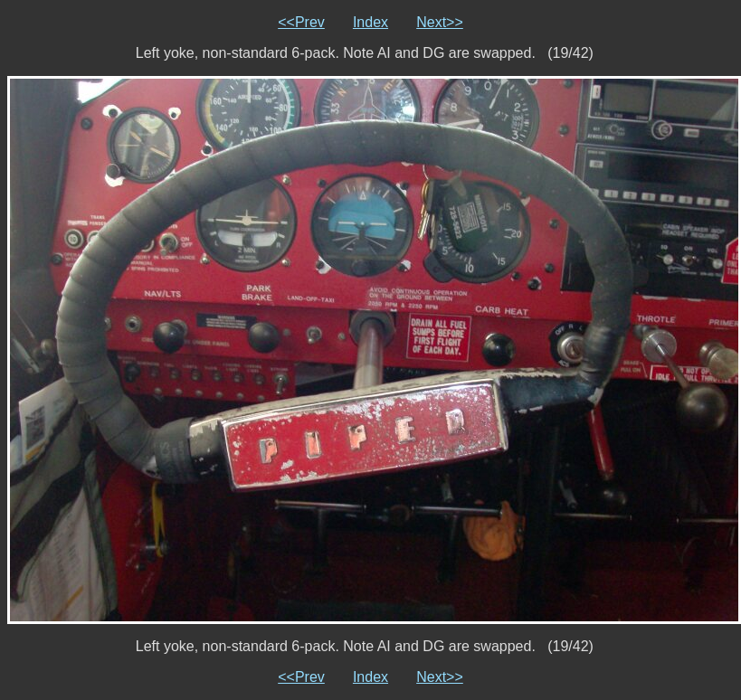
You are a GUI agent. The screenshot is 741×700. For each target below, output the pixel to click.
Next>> (440, 22)
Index (370, 22)
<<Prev (301, 22)
